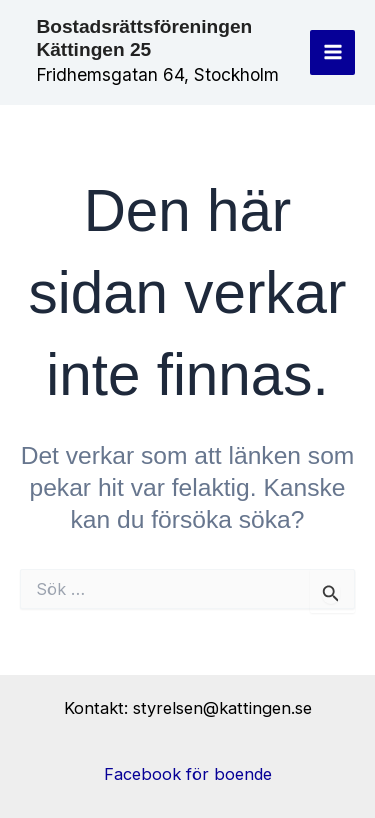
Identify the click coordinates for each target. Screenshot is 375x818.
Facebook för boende (188, 774)
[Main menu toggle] (332, 52)
